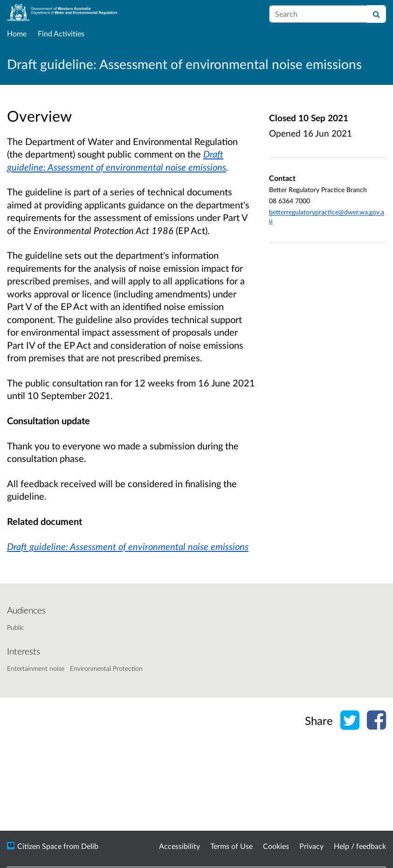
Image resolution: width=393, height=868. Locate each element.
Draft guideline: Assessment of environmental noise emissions (128, 546)
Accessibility (179, 846)
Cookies (276, 846)
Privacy (311, 846)
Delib (90, 846)
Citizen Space (39, 846)
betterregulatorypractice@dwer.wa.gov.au (327, 216)
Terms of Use (231, 846)
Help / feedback (360, 846)
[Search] (376, 14)
